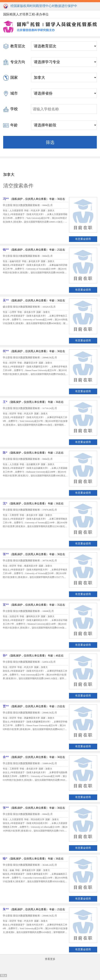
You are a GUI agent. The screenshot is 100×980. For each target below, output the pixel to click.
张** (6, 554)
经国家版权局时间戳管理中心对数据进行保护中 (40, 6)
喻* (5, 858)
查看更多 (50, 959)
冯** (6, 199)
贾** (6, 706)
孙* (5, 655)
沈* (5, 503)
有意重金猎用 (83, 239)
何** (6, 351)
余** (6, 757)
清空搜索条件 (18, 186)
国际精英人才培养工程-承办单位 (26, 14)
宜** (6, 605)
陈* (5, 453)
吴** (6, 300)
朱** (6, 909)
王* (5, 402)
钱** (6, 250)
